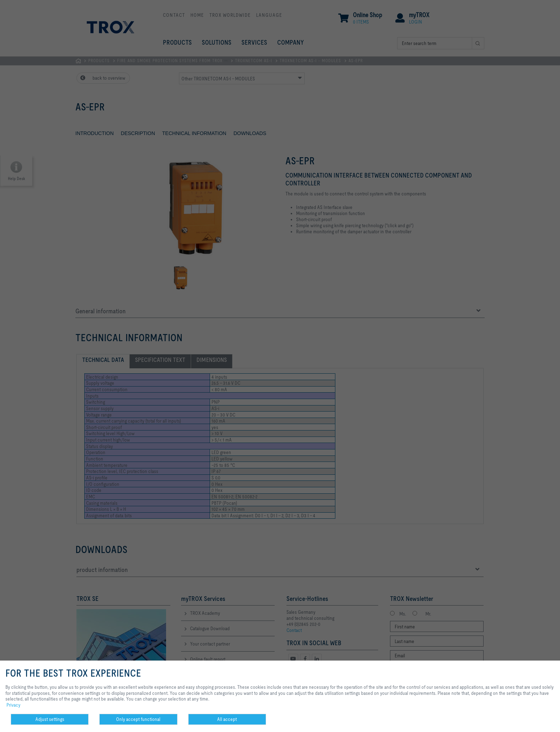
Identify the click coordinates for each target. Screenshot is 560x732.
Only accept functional (138, 719)
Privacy (13, 705)
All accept (227, 719)
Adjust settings (50, 719)
